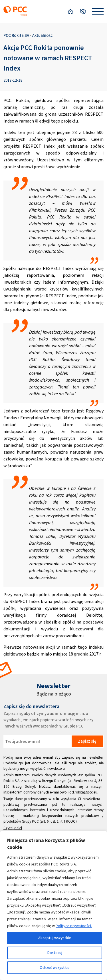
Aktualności (43, 35)
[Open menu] (98, 11)
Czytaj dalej (13, 828)
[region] (53, 905)
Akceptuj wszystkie (55, 938)
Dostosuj (55, 953)
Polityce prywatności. (74, 926)
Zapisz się (87, 741)
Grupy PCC (30, 821)
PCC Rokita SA (16, 35)
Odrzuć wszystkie (55, 968)
